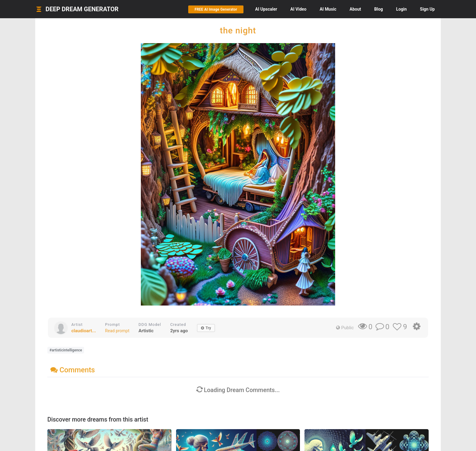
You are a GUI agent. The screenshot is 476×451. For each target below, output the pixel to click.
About (355, 9)
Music (328, 9)
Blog (379, 9)
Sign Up (427, 9)
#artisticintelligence (66, 350)
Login (401, 9)
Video (298, 9)
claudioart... (84, 331)
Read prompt (117, 331)
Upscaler (266, 9)
